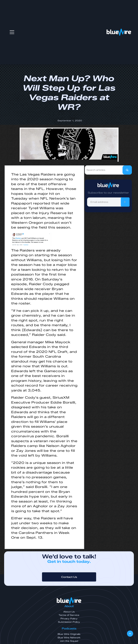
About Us (69, 612)
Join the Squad (69, 641)
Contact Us (69, 577)
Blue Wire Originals (69, 634)
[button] (12, 32)
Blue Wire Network (69, 638)
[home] (119, 32)
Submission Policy (69, 622)
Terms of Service (69, 615)
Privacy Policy (69, 619)
